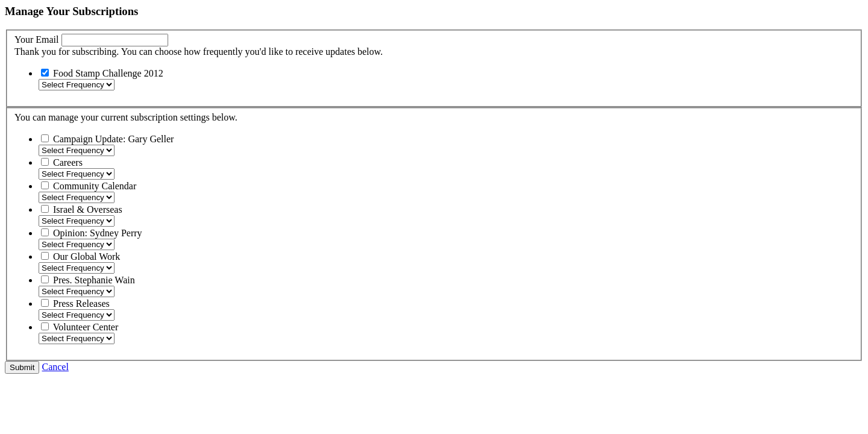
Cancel (55, 367)
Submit (22, 367)
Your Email (37, 39)
